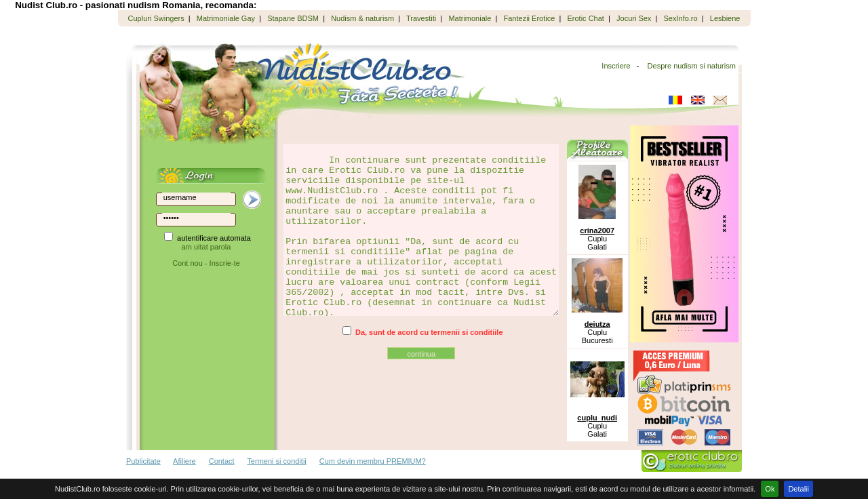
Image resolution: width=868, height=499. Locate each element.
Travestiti (421, 18)
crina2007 (597, 231)
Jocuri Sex (634, 18)
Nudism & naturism (362, 18)
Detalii (798, 489)
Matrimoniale (470, 18)
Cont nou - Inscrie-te (206, 263)
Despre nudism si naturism (692, 66)
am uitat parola (206, 247)
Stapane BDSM (293, 18)
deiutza (597, 324)
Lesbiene (725, 18)
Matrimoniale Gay (226, 18)
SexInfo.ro (681, 18)
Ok (770, 489)
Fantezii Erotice (530, 18)
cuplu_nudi (597, 418)
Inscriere (616, 66)
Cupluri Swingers (156, 18)
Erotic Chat (585, 18)
